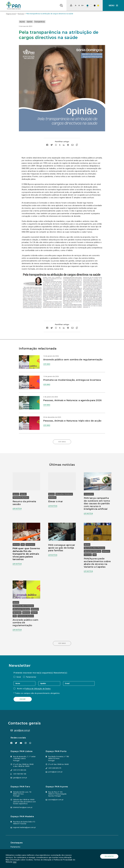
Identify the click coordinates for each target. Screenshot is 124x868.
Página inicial (11, 14)
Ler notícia (19, 500)
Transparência (42, 22)
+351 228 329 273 (55, 761)
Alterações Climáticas (65, 485)
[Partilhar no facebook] (47, 140)
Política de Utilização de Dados (39, 681)
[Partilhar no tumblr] (60, 140)
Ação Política (16, 843)
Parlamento (32, 535)
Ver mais (48, 361)
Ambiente (53, 488)
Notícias (21, 14)
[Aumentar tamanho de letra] (82, 5)
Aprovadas (28, 602)
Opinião (32, 22)
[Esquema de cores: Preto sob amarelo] (98, 6)
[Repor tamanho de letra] (79, 5)
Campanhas (88, 485)
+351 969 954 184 (20, 767)
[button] (113, 5)
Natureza (96, 545)
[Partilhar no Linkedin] (64, 140)
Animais (18, 535)
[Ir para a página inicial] (13, 5)
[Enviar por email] (72, 140)
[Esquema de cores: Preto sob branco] (91, 6)
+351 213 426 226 (20, 763)
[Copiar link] (77, 140)
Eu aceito (109, 856)
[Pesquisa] (61, 5)
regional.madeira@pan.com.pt (25, 820)
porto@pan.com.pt (56, 765)
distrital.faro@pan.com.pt (23, 800)
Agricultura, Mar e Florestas (94, 538)
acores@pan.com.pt (56, 793)
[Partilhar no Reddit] (68, 140)
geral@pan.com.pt (22, 723)
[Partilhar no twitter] (52, 140)
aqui (15, 862)
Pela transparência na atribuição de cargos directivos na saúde (50, 14)
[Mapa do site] (71, 5)
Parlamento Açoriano (22, 488)
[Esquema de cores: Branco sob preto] (95, 6)
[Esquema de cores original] (87, 6)
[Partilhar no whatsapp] (56, 140)
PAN (24, 535)
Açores (25, 22)
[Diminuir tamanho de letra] (76, 5)
